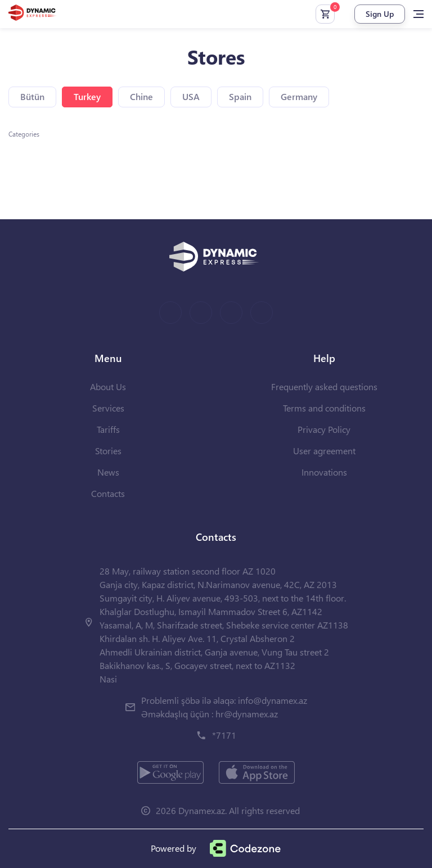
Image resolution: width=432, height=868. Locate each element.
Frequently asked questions (324, 386)
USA (191, 96)
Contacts (108, 493)
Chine (141, 96)
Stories (108, 451)
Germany (299, 96)
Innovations (324, 472)
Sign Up (380, 14)
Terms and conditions (324, 408)
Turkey (87, 96)
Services (108, 408)
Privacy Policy (324, 429)
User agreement (324, 451)
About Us (108, 386)
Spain (240, 96)
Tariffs (108, 429)
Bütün (32, 96)
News (108, 472)
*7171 (224, 735)
